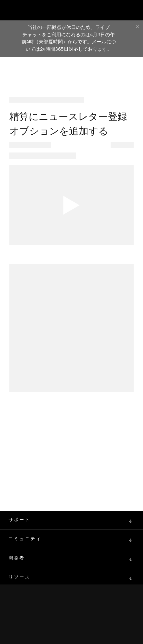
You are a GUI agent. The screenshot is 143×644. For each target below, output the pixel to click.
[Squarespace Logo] (72, 618)
